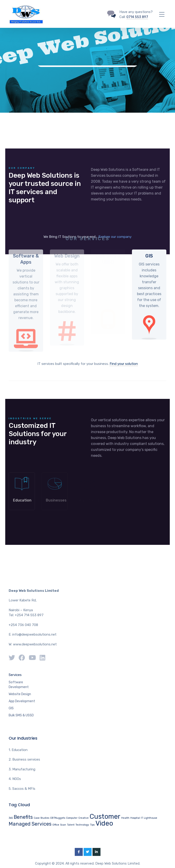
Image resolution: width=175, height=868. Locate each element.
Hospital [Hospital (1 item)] (135, 818)
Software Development (19, 685)
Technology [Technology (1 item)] (82, 825)
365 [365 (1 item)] (11, 818)
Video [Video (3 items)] (104, 823)
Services (15, 675)
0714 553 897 (137, 17)
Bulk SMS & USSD (21, 715)
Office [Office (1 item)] (56, 825)
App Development (22, 701)
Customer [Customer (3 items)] (105, 816)
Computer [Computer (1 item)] (72, 818)
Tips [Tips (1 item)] (92, 825)
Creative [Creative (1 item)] (84, 818)
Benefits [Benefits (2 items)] (23, 817)
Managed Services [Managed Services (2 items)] (30, 824)
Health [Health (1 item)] (125, 818)
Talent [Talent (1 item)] (71, 825)
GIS (11, 708)
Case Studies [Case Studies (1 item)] (41, 818)
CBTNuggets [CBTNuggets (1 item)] (58, 818)
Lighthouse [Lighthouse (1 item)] (151, 818)
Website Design (20, 694)
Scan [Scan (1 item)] (63, 825)
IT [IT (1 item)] (142, 818)
